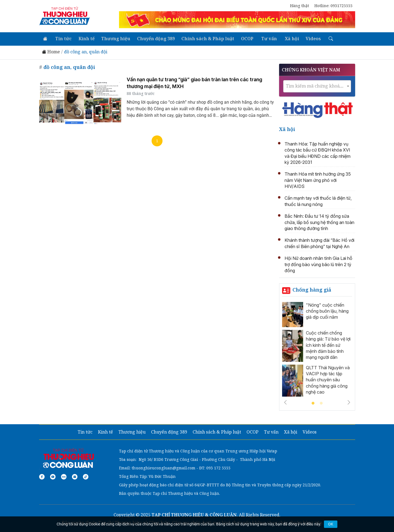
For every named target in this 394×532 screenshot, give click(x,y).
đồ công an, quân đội (86, 51)
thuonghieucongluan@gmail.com (163, 467)
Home (51, 51)
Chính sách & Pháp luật (205, 38)
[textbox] (317, 85)
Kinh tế (85, 38)
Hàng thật (299, 6)
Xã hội (287, 38)
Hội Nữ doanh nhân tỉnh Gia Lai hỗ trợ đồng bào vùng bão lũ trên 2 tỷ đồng (318, 264)
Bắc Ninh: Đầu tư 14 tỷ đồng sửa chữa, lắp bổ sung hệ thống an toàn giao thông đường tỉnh (319, 222)
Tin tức (62, 38)
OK (331, 524)
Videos (308, 38)
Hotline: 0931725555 (333, 6)
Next (349, 402)
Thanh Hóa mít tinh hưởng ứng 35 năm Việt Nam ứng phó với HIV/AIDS (318, 180)
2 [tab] (321, 403)
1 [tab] (313, 403)
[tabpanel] (317, 350)
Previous (285, 402)
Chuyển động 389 (153, 38)
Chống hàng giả (312, 289)
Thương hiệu (114, 38)
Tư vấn (265, 38)
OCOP (244, 38)
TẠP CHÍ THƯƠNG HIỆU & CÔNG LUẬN (194, 514)
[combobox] (317, 85)
